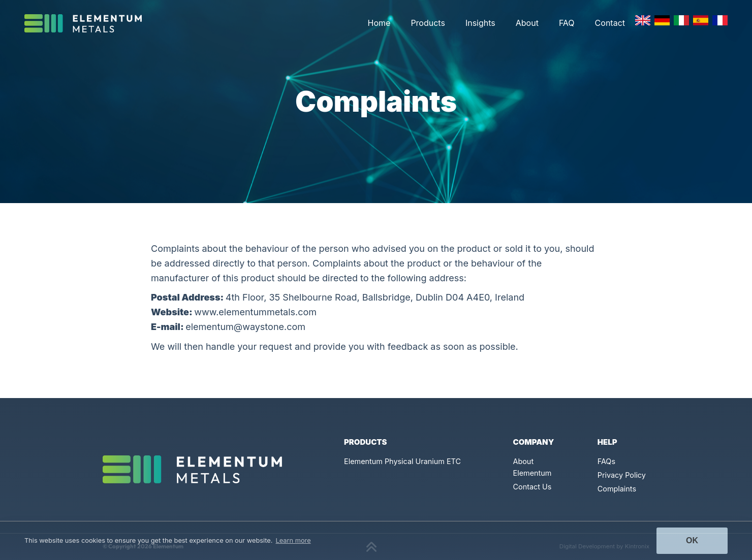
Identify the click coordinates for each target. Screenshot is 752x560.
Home (379, 23)
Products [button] (428, 23)
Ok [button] (692, 540)
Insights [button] (480, 23)
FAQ (567, 23)
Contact (610, 23)
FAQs (606, 461)
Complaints (617, 489)
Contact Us (532, 487)
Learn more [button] (293, 540)
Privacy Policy (622, 475)
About (527, 23)
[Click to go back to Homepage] (87, 23)
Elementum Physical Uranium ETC (402, 461)
